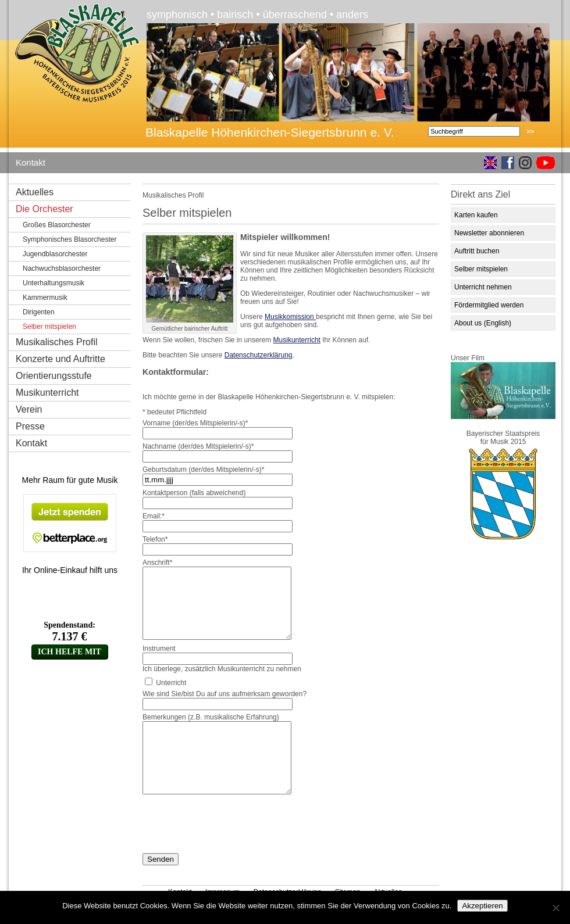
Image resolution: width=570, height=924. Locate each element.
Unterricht (171, 683)
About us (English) (483, 323)
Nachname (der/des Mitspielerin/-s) (198, 446)
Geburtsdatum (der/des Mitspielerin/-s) (203, 470)
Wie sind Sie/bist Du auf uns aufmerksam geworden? (225, 694)
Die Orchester (44, 209)
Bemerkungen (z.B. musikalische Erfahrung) (211, 717)
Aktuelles (35, 192)
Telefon (155, 539)
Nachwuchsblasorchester (62, 268)
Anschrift (157, 563)
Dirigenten (39, 312)
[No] (555, 908)
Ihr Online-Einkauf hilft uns (70, 570)
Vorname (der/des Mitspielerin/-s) (195, 423)
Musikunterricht (47, 393)
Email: (154, 516)
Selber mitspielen (481, 269)
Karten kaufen (476, 215)
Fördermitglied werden (489, 305)
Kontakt (31, 162)
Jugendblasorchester (55, 254)
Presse (30, 426)
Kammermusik (45, 298)
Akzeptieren (482, 906)
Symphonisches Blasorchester (70, 239)
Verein (29, 409)
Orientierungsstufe (54, 376)
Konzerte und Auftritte (60, 359)
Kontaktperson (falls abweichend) (194, 493)
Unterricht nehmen (483, 287)
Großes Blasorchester (57, 225)
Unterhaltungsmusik (54, 283)
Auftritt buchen (477, 251)
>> (530, 131)
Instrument (159, 649)
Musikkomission (290, 317)
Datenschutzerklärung (259, 355)
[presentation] (231, 822)
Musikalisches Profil (56, 342)
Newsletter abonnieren (489, 233)
